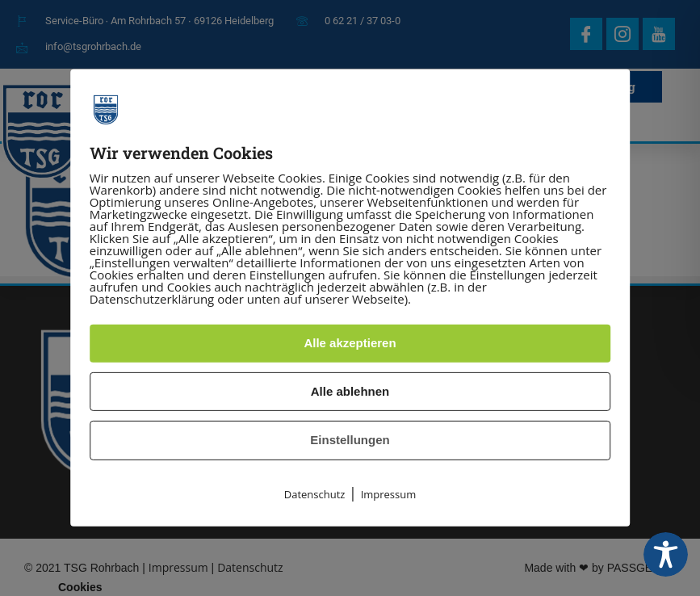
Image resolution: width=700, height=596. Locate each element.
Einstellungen (350, 440)
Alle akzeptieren (350, 343)
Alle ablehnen (350, 391)
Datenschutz (315, 494)
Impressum (389, 494)
